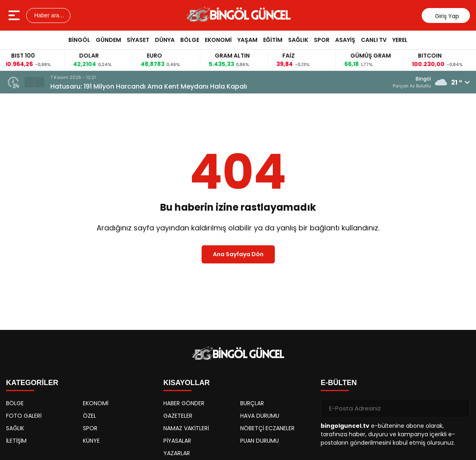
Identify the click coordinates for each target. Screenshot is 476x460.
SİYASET (138, 40)
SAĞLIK (298, 40)
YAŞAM (247, 40)
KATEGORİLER (32, 383)
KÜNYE (91, 441)
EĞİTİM (273, 40)
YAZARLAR (177, 453)
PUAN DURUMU (260, 441)
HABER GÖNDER (184, 403)
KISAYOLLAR (186, 383)
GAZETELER (178, 416)
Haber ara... (48, 15)
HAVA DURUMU (260, 416)
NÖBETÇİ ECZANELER (267, 428)
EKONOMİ (218, 40)
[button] (39, 82)
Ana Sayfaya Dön (238, 254)
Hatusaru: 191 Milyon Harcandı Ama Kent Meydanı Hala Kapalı (149, 86)
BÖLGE (190, 40)
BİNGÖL (79, 40)
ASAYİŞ (345, 40)
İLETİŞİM (16, 441)
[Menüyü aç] (15, 15)
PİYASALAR (177, 441)
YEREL (400, 40)
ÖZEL (90, 416)
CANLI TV (374, 40)
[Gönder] (461, 408)
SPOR (322, 40)
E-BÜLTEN (339, 383)
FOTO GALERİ (24, 416)
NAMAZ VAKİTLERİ (186, 428)
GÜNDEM (108, 40)
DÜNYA (165, 40)
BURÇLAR (252, 403)
